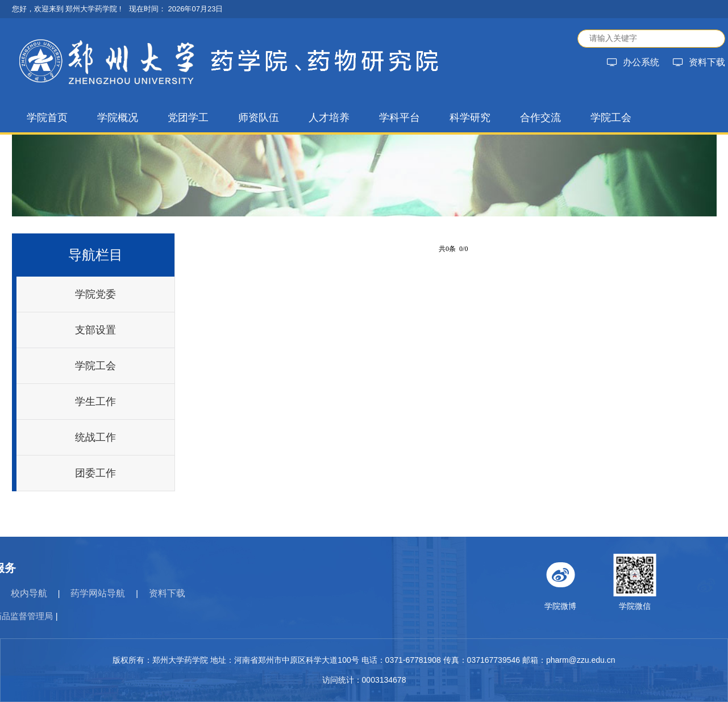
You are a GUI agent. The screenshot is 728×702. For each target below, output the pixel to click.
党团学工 (188, 118)
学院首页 (47, 118)
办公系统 (633, 62)
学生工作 (95, 402)
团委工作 (95, 473)
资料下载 (699, 62)
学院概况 (118, 118)
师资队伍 (259, 118)
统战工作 (95, 437)
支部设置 (95, 330)
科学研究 (470, 118)
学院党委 (95, 294)
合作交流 (540, 118)
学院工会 (611, 118)
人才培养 (329, 118)
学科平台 (400, 118)
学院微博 (647, 582)
